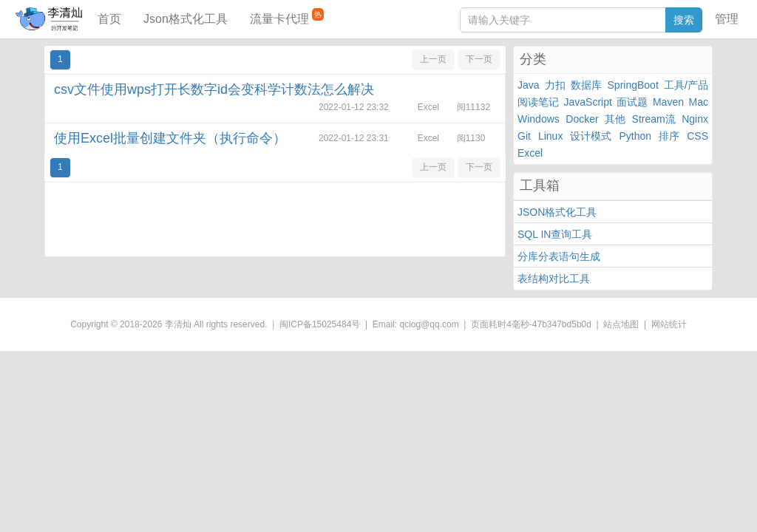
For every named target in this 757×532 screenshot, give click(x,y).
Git (524, 136)
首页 (109, 19)
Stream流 (654, 119)
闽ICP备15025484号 (320, 324)
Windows (539, 119)
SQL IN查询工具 (555, 234)
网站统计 (669, 324)
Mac (699, 102)
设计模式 (591, 136)
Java (529, 85)
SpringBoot (633, 85)
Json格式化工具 (186, 19)
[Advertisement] (275, 219)
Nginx (695, 119)
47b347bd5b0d (562, 324)
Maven (668, 102)
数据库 (586, 85)
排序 (669, 136)
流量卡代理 (287, 17)
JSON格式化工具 (557, 212)
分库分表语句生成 (559, 256)
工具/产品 (686, 85)
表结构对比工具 (554, 279)
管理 (727, 19)
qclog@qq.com (429, 324)
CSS (697, 136)
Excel (530, 153)
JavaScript (588, 102)
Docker (582, 119)
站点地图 (621, 324)
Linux (550, 136)
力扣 (555, 85)
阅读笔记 (538, 102)
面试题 (632, 102)
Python (636, 136)
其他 (615, 119)
